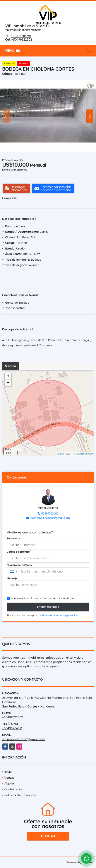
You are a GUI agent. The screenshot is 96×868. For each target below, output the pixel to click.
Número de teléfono (20, 565)
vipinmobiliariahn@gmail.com (23, 30)
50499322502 (50, 513)
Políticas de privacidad (21, 795)
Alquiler (10, 783)
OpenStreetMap (84, 454)
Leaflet (60, 454)
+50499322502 (22, 39)
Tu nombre (14, 538)
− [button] (8, 383)
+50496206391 (21, 36)
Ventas (9, 777)
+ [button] (8, 376)
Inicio (8, 772)
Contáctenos (14, 789)
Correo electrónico (19, 552)
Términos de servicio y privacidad (61, 615)
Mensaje (13, 578)
